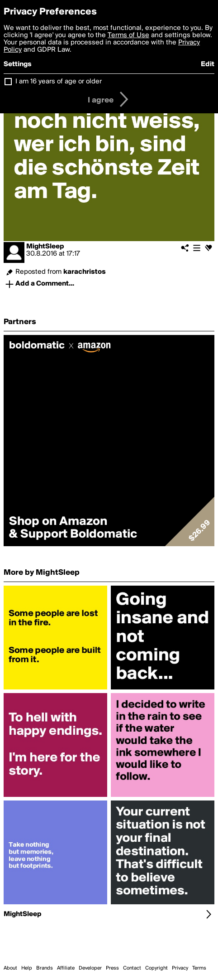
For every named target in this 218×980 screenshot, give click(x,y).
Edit (208, 64)
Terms (199, 968)
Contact (132, 968)
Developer (90, 968)
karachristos (85, 272)
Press (112, 968)
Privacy (180, 968)
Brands (45, 968)
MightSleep (45, 247)
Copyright (156, 968)
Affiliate (66, 968)
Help (27, 968)
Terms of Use (128, 35)
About (10, 968)
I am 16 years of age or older (59, 82)
